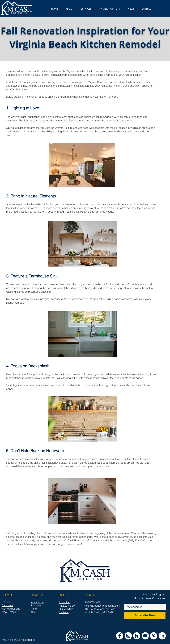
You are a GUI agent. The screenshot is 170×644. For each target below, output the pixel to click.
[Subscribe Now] (145, 615)
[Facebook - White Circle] (120, 636)
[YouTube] (145, 636)
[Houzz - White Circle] (137, 636)
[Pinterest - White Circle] (154, 636)
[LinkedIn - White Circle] (162, 636)
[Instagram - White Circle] (128, 636)
